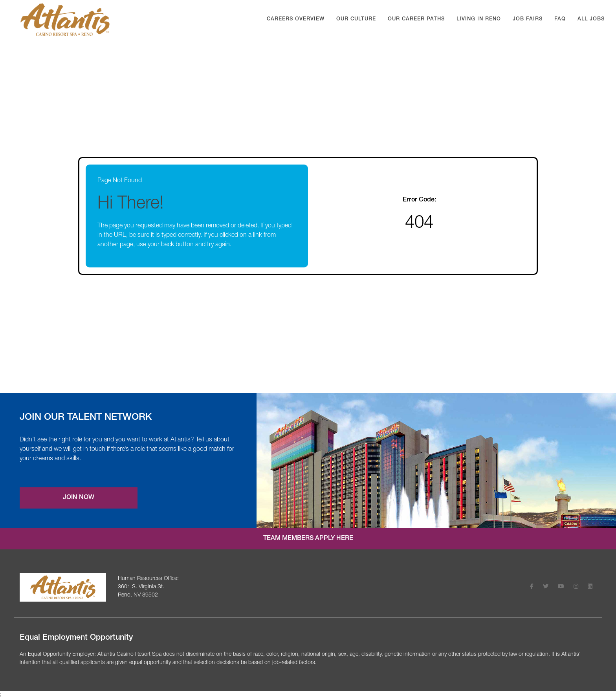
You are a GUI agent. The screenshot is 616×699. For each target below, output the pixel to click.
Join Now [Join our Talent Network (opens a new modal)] (79, 498)
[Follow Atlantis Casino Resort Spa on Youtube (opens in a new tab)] (561, 587)
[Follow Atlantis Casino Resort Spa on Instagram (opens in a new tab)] (576, 587)
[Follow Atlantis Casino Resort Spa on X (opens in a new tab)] (546, 587)
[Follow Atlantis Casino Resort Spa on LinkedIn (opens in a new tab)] (590, 587)
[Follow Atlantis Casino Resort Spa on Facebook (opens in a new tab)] (532, 587)
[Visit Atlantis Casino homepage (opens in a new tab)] (65, 20)
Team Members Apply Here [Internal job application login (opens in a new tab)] (308, 539)
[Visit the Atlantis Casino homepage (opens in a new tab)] (63, 587)
